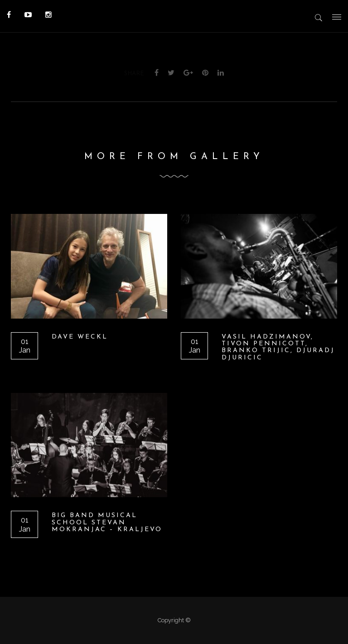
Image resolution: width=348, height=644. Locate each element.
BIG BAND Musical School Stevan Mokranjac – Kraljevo (107, 523)
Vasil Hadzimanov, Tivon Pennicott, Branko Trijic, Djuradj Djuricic (278, 347)
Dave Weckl (80, 337)
